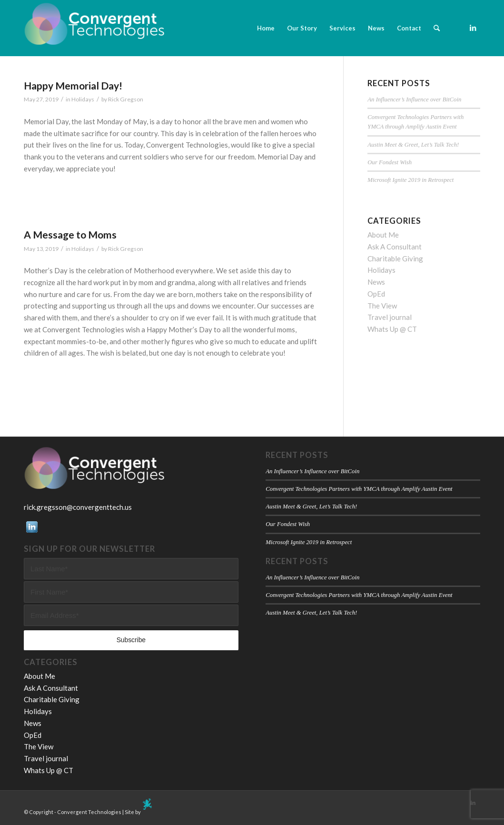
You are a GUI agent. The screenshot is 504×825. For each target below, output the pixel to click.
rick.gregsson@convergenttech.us (78, 507)
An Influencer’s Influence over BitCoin (414, 99)
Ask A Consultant (395, 247)
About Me (383, 235)
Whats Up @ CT (392, 329)
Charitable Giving (395, 258)
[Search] (437, 28)
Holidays (83, 99)
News (376, 282)
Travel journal (390, 317)
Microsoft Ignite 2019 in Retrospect (410, 180)
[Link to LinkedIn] (473, 28)
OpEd (376, 294)
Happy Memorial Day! (73, 85)
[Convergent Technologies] (95, 28)
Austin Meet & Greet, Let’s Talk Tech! (413, 145)
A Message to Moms (70, 234)
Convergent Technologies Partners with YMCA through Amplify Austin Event (359, 489)
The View (382, 306)
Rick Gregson (126, 99)
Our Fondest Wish (390, 162)
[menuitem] (266, 28)
